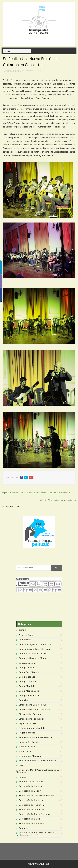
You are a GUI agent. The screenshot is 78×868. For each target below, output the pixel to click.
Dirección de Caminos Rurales (35, 705)
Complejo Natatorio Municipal (35, 658)
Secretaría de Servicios (31, 824)
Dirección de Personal (31, 714)
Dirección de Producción (32, 719)
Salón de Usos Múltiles (31, 782)
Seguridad (24, 828)
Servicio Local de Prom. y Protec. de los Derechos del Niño (37, 834)
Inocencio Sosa (27, 747)
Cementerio (25, 640)
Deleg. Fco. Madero (29, 672)
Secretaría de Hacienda (31, 805)
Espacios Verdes (28, 723)
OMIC (22, 765)
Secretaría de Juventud (32, 810)
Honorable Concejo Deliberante (35, 737)
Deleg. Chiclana (27, 668)
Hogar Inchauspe (28, 733)
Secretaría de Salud (30, 819)
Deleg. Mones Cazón (30, 691)
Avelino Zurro (26, 635)
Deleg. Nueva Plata (29, 696)
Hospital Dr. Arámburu (31, 742)
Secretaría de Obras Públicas (34, 814)
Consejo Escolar (27, 663)
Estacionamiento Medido (32, 728)
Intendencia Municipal (31, 756)
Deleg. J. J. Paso (28, 682)
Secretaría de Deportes (31, 791)
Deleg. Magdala (27, 686)
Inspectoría (25, 751)
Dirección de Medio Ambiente (35, 710)
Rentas (23, 777)
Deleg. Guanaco (27, 677)
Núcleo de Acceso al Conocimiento (37, 761)
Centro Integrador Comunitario (35, 644)
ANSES (23, 630)
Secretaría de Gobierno (31, 800)
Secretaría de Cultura (33, 71)
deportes (24, 700)
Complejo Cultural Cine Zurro (34, 654)
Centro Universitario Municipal (35, 649)
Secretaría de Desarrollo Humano (37, 796)
